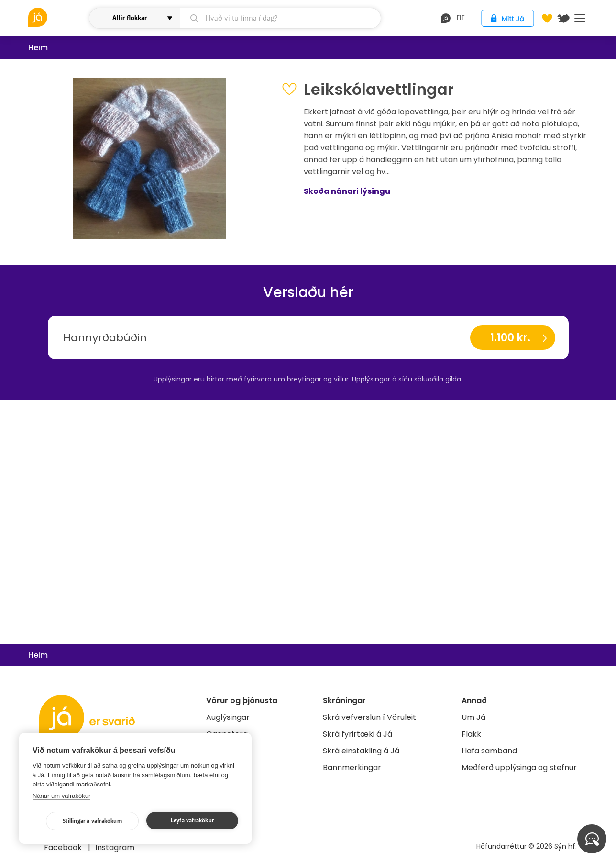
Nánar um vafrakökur (61, 796)
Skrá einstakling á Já (361, 751)
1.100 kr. (510, 338)
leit (453, 18)
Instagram (115, 847)
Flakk (471, 734)
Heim (38, 48)
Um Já (473, 717)
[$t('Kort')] (563, 18)
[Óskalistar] (547, 18)
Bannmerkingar (352, 768)
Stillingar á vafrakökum (92, 821)
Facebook (64, 847)
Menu (580, 18)
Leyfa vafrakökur (192, 821)
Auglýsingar (228, 717)
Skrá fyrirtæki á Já (357, 734)
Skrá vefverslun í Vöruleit (369, 717)
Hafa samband (489, 751)
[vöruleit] (57, 17)
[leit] (280, 18)
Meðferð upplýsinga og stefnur (519, 768)
